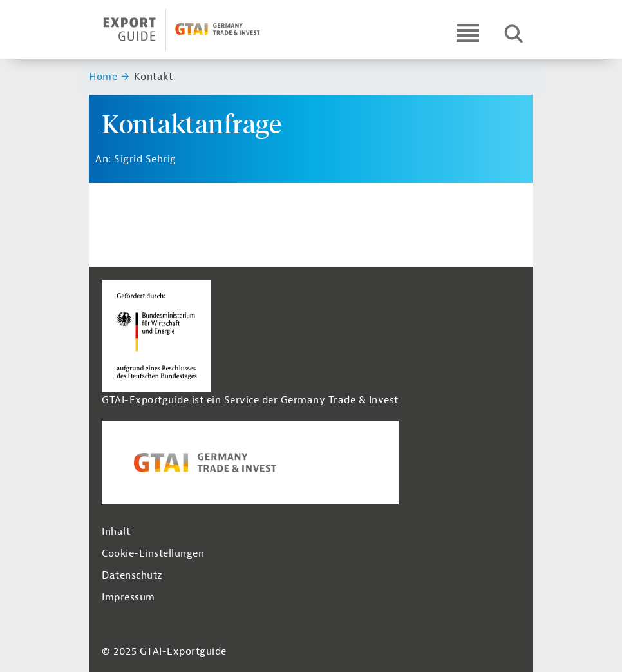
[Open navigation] (468, 33)
